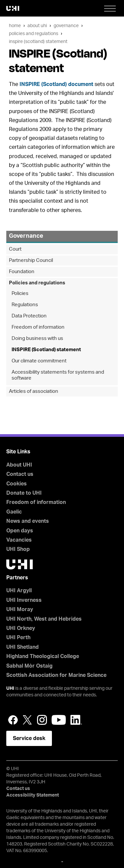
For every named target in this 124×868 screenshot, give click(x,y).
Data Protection (29, 316)
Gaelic (14, 512)
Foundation (22, 272)
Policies (20, 293)
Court (15, 249)
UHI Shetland (22, 647)
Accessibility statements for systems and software (58, 375)
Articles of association (34, 391)
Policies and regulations (34, 34)
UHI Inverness (24, 600)
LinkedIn (76, 720)
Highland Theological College (43, 656)
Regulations (25, 305)
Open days (20, 531)
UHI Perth (18, 638)
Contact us (20, 474)
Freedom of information (38, 327)
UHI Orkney (21, 628)
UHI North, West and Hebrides (44, 619)
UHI (10, 688)
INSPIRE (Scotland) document (56, 84)
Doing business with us (37, 338)
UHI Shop (18, 549)
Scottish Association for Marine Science (56, 675)
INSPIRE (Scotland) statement (38, 41)
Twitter (27, 720)
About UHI (37, 26)
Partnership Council (31, 260)
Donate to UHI (24, 493)
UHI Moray (20, 609)
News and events (28, 521)
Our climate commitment (39, 361)
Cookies (17, 484)
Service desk (29, 738)
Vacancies (19, 540)
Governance (66, 26)
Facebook (13, 720)
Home (15, 26)
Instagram (42, 720)
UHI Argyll (19, 591)
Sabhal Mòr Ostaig (29, 666)
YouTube (59, 720)
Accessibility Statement (33, 795)
